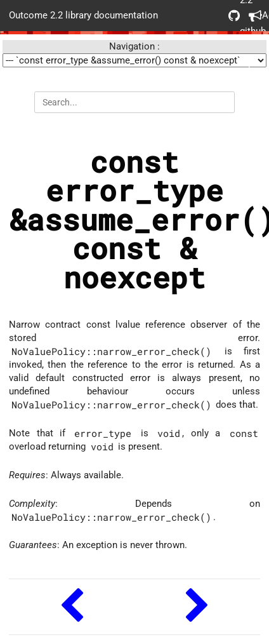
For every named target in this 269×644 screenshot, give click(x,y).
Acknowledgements (254, 16)
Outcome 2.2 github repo (234, 16)
